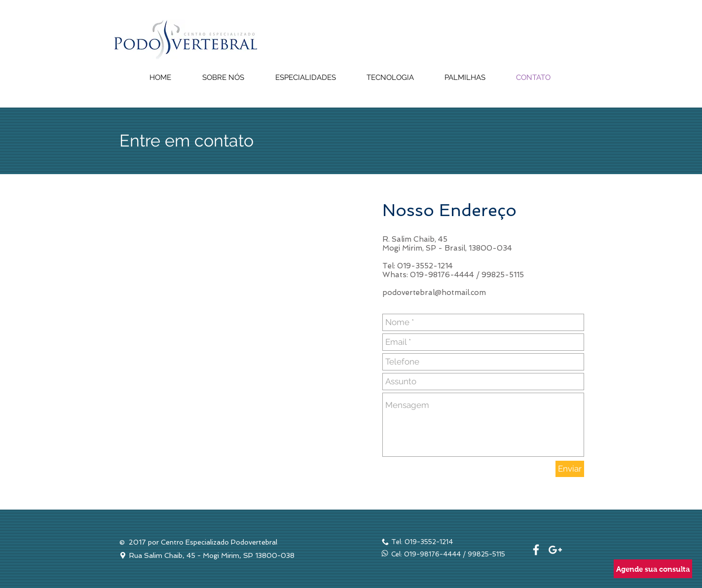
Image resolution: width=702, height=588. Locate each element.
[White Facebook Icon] (536, 550)
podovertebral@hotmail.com (434, 293)
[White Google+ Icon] (555, 550)
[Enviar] (570, 469)
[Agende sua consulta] (653, 569)
